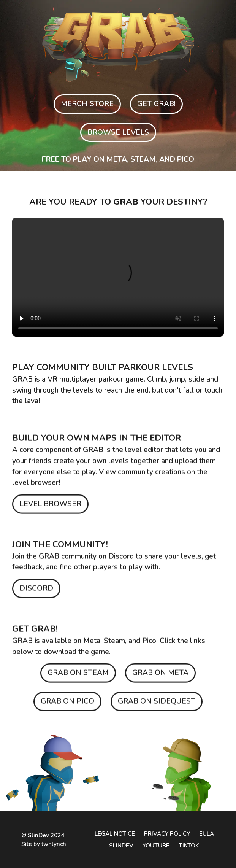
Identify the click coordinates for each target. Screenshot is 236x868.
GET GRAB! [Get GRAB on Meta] (156, 104)
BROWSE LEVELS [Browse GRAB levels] (118, 132)
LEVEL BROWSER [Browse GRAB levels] (50, 506)
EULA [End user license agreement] (207, 834)
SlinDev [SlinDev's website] (38, 835)
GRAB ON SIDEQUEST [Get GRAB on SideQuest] (157, 704)
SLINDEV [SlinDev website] (121, 845)
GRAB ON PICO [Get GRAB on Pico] (67, 704)
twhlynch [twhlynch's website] (54, 844)
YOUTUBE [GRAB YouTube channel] (156, 845)
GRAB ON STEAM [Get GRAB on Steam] (78, 675)
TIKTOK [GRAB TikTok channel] (189, 845)
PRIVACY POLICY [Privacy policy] (167, 834)
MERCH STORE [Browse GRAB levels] (87, 104)
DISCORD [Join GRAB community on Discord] (36, 591)
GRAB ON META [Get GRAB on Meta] (160, 675)
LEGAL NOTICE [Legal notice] (115, 834)
